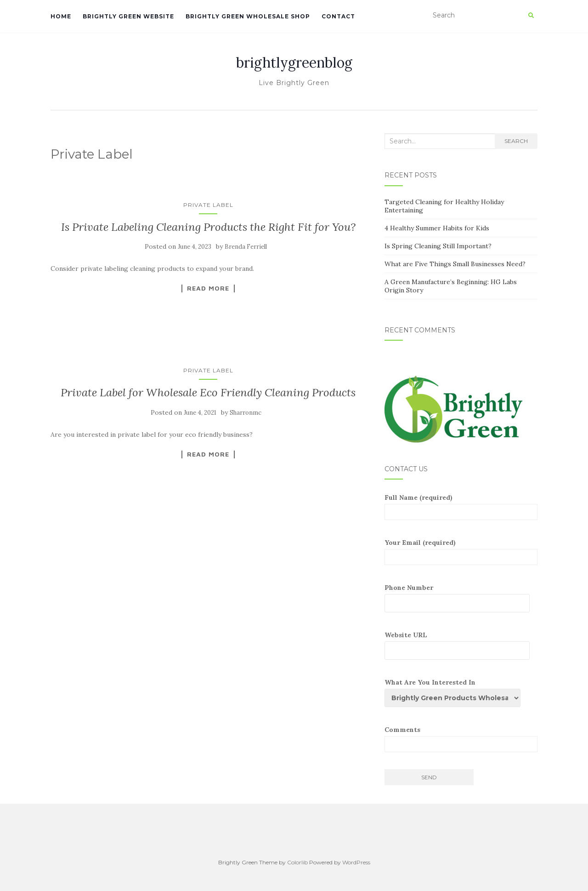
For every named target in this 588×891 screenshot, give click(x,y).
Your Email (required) (461, 552)
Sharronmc (246, 413)
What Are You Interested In (456, 693)
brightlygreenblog (294, 63)
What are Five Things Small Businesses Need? (455, 264)
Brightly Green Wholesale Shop (248, 16)
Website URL (461, 645)
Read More (208, 288)
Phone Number (461, 598)
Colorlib (297, 862)
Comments (461, 739)
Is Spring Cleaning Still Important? (438, 246)
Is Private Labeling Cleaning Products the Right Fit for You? (208, 227)
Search (516, 141)
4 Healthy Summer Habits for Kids (437, 228)
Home (61, 16)
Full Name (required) (461, 507)
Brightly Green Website (128, 16)
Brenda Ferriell (246, 247)
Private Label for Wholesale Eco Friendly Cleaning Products (208, 392)
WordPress (356, 862)
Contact (338, 16)
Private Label (208, 205)
